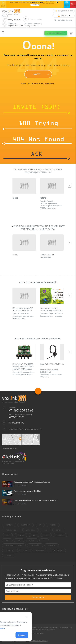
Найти (36, 74)
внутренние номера (14, 545)
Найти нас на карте (9, 448)
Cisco (25, 550)
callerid (60, 535)
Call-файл (35, 545)
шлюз (32, 540)
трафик (9, 556)
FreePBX (53, 525)
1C (44, 540)
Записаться (35, 5)
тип (34, 535)
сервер (59, 530)
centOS (21, 535)
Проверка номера (54, 31)
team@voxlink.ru (14, 20)
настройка (26, 525)
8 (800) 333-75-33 (31, 26)
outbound (10, 550)
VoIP (7, 535)
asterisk (9, 525)
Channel (52, 545)
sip (40, 525)
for (19, 540)
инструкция (57, 550)
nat (7, 540)
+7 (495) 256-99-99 (15, 26)
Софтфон (40, 550)
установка (30, 530)
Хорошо (22, 635)
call (45, 530)
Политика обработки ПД (38, 641)
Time (46, 535)
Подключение (12, 530)
